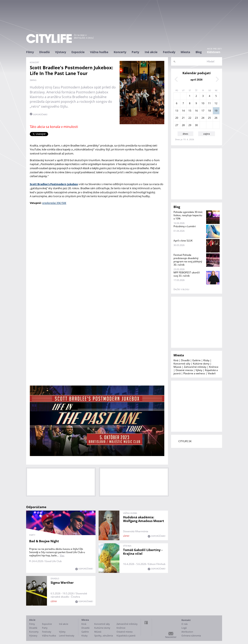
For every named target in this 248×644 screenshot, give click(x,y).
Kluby (206, 360)
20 (177, 118)
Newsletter (171, 637)
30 (196, 125)
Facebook (146, 623)
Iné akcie (151, 52)
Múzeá (177, 367)
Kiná (176, 360)
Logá (184, 628)
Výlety (199, 370)
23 (196, 118)
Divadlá (44, 52)
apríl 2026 (196, 80)
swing (33, 80)
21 (183, 118)
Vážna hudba (99, 52)
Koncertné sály (182, 364)
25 (209, 118)
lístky (126, 536)
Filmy (30, 52)
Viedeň (212, 373)
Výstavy (61, 52)
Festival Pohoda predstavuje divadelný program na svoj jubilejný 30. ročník (188, 260)
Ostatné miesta (184, 370)
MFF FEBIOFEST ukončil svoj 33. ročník (187, 274)
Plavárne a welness (194, 373)
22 (190, 118)
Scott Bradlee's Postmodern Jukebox (54, 184)
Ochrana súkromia (191, 636)
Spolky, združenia (104, 636)
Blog (199, 52)
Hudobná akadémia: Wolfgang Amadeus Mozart (144, 519)
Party (135, 52)
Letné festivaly (67, 636)
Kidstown (214, 52)
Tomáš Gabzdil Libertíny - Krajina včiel (143, 552)
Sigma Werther (62, 583)
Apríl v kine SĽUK (183, 241)
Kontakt (186, 620)
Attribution (187, 632)
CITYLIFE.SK (185, 441)
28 (183, 125)
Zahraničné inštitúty (195, 367)
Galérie (196, 360)
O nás (185, 624)
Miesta (185, 52)
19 (216, 111)
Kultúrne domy (201, 364)
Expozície (78, 52)
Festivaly (169, 52)
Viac (62, 555)
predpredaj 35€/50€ (54, 203)
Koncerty (120, 52)
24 (203, 118)
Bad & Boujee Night (44, 541)
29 (190, 125)
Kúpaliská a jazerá (126, 636)
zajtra (207, 134)
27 (177, 125)
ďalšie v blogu (181, 289)
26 (216, 118)
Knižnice (214, 367)
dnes (185, 134)
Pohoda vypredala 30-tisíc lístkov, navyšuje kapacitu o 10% (188, 215)
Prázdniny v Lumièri (185, 226)
